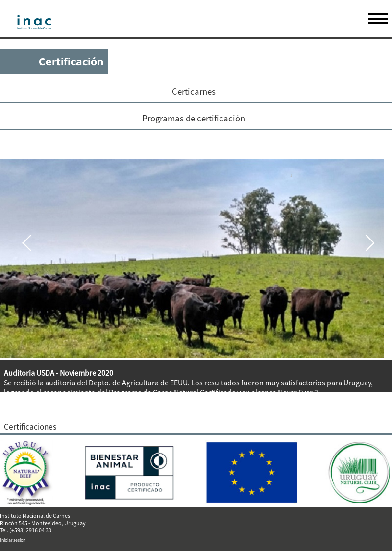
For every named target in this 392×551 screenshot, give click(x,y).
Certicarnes (194, 91)
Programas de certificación (194, 118)
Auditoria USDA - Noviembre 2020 (59, 373)
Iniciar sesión (13, 540)
